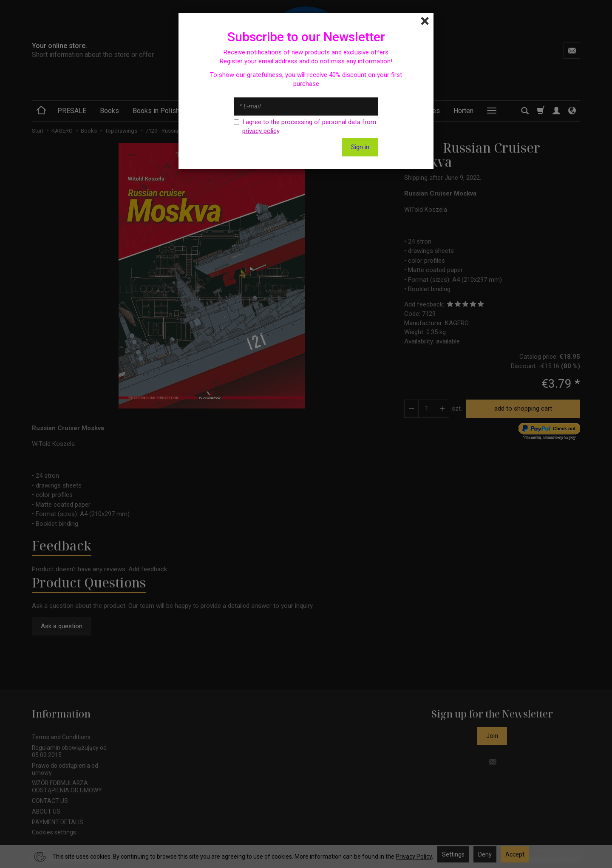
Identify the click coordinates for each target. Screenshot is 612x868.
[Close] (425, 21)
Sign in (360, 147)
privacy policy (261, 131)
